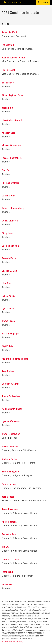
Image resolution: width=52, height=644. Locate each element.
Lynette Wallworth (11, 422)
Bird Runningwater (11, 472)
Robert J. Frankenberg (13, 208)
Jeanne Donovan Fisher (13, 58)
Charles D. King (9, 271)
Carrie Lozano (9, 484)
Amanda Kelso (9, 259)
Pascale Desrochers (12, 158)
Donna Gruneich (10, 221)
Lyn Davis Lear (9, 296)
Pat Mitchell (8, 45)
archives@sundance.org (13, 641)
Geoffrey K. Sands (11, 384)
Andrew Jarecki (9, 522)
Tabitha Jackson (10, 447)
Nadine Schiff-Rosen (12, 409)
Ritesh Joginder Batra (13, 95)
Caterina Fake (9, 196)
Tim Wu (5, 547)
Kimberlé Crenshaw (11, 146)
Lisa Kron (6, 284)
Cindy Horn (7, 233)
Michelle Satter (9, 459)
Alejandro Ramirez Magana (15, 359)
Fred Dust (7, 171)
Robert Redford (9, 33)
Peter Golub (8, 572)
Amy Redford (8, 371)
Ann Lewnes (8, 585)
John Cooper (8, 497)
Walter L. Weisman (11, 434)
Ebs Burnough (9, 70)
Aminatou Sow (9, 535)
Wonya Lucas (8, 321)
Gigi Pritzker (8, 346)
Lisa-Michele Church (12, 120)
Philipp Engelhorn (11, 183)
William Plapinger (11, 334)
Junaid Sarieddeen (11, 397)
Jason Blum (8, 108)
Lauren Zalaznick (10, 560)
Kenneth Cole (8, 133)
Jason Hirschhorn (10, 509)
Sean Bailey (8, 83)
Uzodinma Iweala (10, 246)
